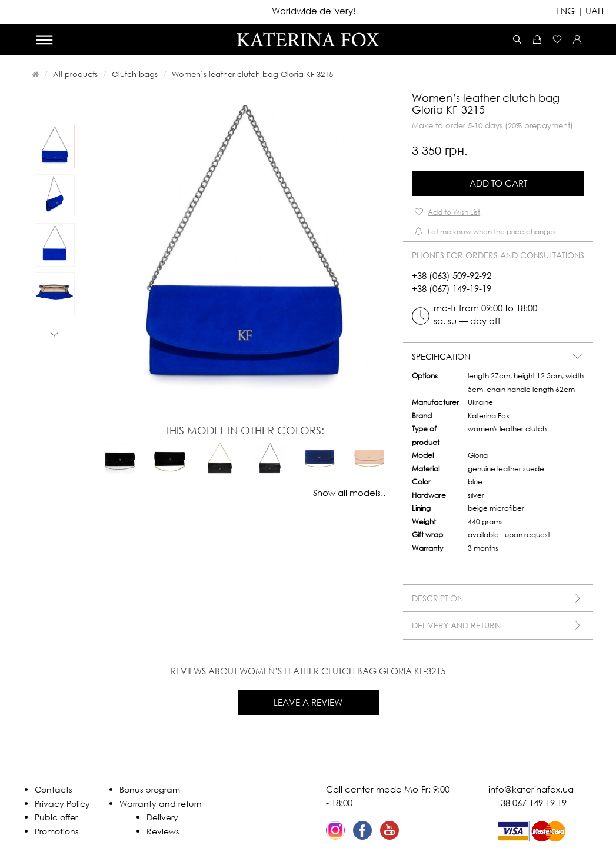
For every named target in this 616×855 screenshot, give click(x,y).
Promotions (56, 831)
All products (75, 74)
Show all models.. (349, 493)
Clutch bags (135, 74)
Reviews (163, 831)
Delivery (162, 817)
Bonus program (150, 789)
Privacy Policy (62, 804)
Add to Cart (498, 183)
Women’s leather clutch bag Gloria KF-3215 (252, 74)
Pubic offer (56, 817)
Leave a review (308, 702)
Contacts (53, 789)
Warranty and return (161, 804)
